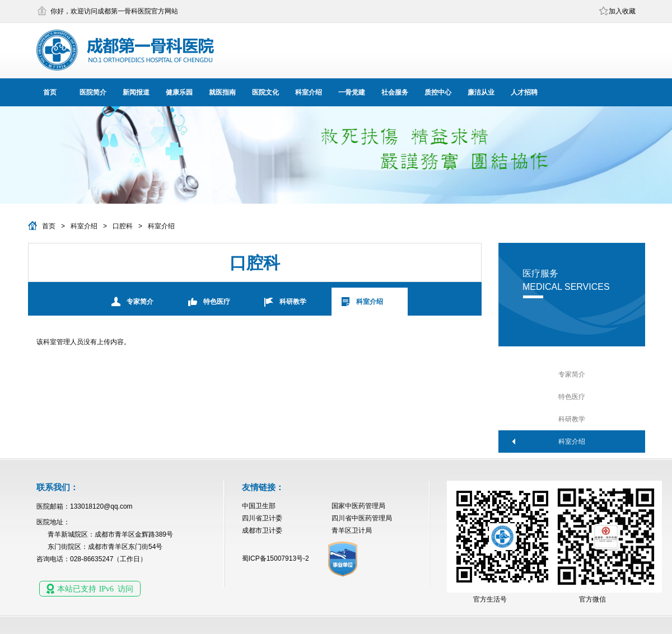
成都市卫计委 (262, 530)
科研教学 (293, 302)
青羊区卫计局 (352, 530)
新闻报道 (136, 92)
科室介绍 (309, 92)
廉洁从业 (481, 92)
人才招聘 (524, 92)
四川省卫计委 (262, 518)
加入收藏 (622, 11)
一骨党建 (352, 92)
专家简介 (140, 302)
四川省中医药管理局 (362, 518)
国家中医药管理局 (358, 506)
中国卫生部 (259, 506)
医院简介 (93, 92)
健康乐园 (179, 92)
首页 (50, 92)
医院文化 (265, 92)
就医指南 (222, 92)
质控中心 (438, 92)
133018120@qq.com (101, 506)
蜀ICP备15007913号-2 (276, 558)
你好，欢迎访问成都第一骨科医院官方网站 (114, 11)
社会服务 (395, 92)
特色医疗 (217, 302)
